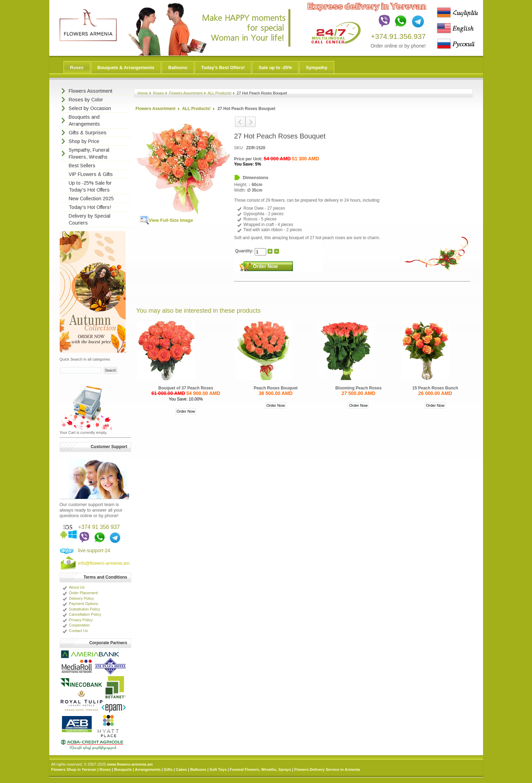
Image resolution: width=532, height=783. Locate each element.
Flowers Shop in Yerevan (74, 769)
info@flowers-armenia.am (104, 563)
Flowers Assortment (186, 93)
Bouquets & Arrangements (126, 68)
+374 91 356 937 (99, 527)
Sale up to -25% (275, 68)
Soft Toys (218, 769)
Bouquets (123, 769)
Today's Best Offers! (223, 68)
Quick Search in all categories (85, 359)
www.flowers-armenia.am (130, 764)
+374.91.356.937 (398, 36)
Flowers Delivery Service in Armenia (327, 769)
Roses (77, 68)
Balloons (178, 68)
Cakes (181, 769)
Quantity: (245, 251)
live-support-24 (94, 550)
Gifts (168, 769)
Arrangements (148, 769)
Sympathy (316, 68)
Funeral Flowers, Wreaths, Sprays (260, 769)
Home (143, 93)
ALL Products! (219, 93)
